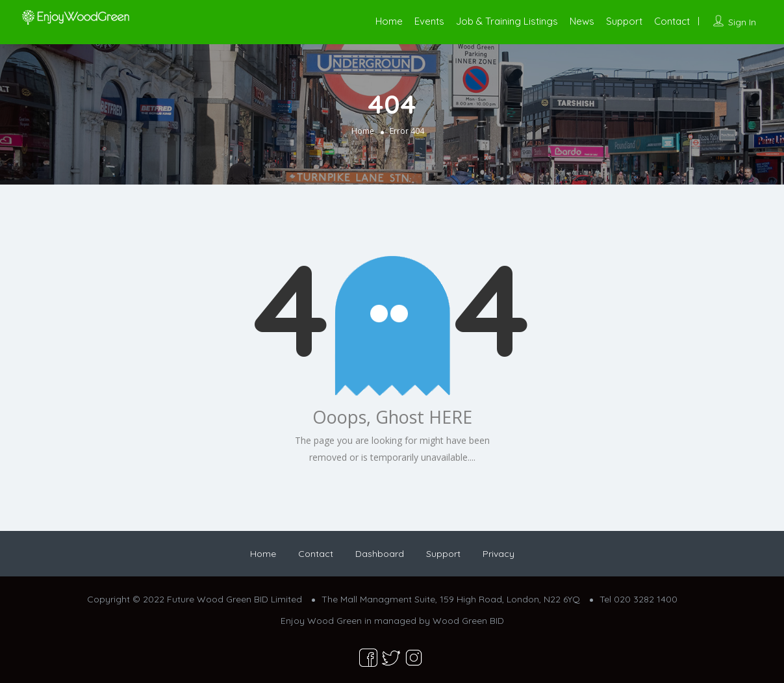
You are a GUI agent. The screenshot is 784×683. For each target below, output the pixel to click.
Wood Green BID (468, 621)
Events (429, 21)
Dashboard (380, 554)
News (582, 21)
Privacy (499, 554)
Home (389, 21)
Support (624, 21)
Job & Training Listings (507, 21)
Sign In (742, 22)
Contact (672, 21)
